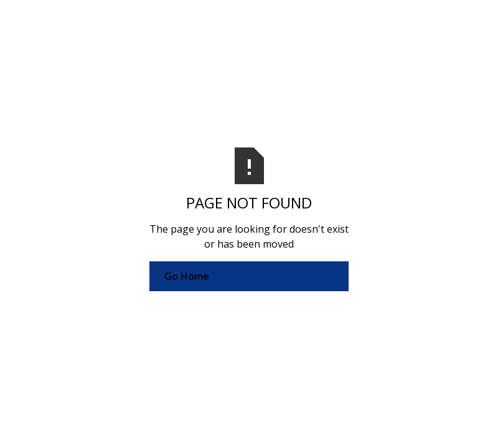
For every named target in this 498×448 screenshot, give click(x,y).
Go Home (187, 276)
